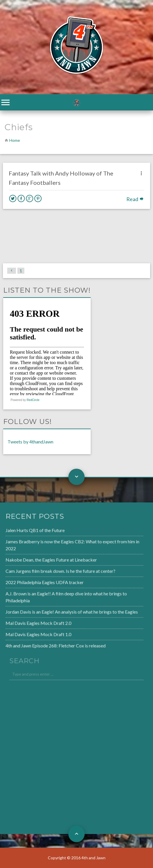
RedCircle (33, 400)
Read (135, 199)
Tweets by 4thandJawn (30, 442)
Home (15, 140)
